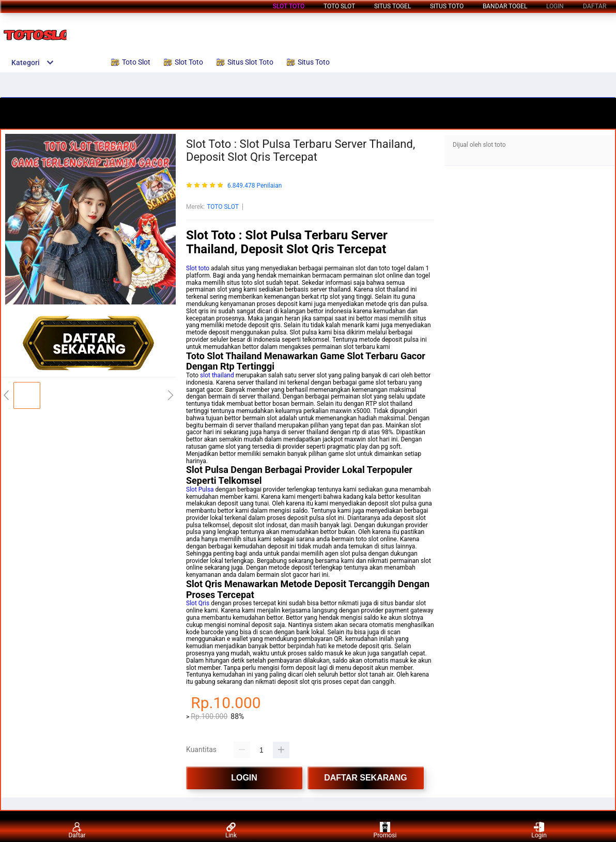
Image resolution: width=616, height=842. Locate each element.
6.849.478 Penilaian (255, 186)
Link (231, 830)
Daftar (77, 830)
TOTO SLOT (223, 207)
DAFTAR (595, 6)
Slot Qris (198, 603)
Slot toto (198, 268)
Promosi (385, 830)
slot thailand (217, 375)
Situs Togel (392, 6)
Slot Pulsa (200, 489)
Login (539, 830)
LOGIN (555, 6)
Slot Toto (289, 6)
